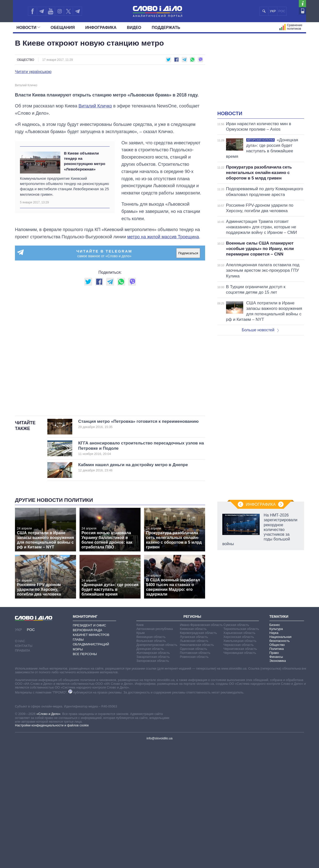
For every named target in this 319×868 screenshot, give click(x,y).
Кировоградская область (199, 756)
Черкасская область (238, 768)
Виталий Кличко (95, 229)
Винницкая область (151, 760)
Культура (276, 752)
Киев (140, 748)
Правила (23, 774)
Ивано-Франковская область (201, 748)
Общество (26, 60)
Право (274, 776)
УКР (273, 11)
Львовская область (194, 764)
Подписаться (188, 376)
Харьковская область (239, 756)
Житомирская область (153, 776)
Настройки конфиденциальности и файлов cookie (52, 849)
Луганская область (194, 760)
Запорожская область (153, 784)
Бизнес (275, 748)
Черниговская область (240, 772)
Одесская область (194, 772)
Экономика (278, 784)
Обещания (63, 28)
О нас (20, 764)
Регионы (192, 740)
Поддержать (166, 28)
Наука (274, 756)
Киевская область (193, 752)
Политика (277, 772)
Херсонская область (239, 760)
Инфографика (101, 28)
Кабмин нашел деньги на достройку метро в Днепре (133, 591)
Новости (28, 28)
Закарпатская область (153, 780)
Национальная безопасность (280, 762)
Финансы (276, 780)
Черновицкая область (240, 776)
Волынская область (151, 764)
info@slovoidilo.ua (159, 861)
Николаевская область (197, 768)
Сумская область (236, 748)
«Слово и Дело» (48, 837)
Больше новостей (260, 330)
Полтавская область (195, 776)
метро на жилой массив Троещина (163, 360)
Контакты (24, 769)
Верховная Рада (87, 753)
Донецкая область (150, 772)
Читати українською (33, 72)
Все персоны (85, 777)
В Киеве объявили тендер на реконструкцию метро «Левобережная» (84, 284)
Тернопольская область (241, 752)
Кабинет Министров (91, 758)
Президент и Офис (89, 748)
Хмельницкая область (240, 764)
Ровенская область (194, 780)
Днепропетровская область (157, 768)
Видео (134, 28)
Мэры (78, 772)
